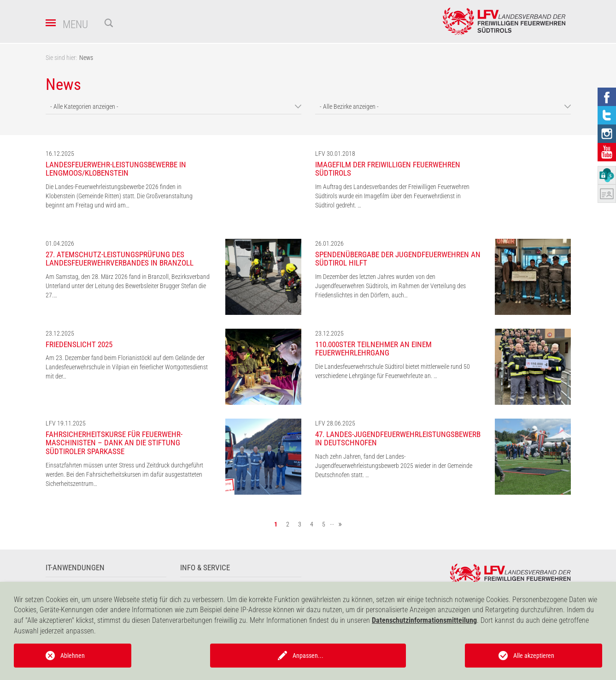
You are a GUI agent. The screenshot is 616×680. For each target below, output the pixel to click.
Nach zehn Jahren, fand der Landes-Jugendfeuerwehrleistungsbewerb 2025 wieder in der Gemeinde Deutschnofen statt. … (394, 466)
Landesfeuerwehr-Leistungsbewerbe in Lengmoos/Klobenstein (116, 169)
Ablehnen (73, 656)
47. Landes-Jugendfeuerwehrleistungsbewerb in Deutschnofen (398, 439)
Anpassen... (308, 656)
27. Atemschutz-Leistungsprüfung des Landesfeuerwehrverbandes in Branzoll (120, 259)
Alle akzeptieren (534, 656)
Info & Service (205, 568)
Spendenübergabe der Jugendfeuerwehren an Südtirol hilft (398, 259)
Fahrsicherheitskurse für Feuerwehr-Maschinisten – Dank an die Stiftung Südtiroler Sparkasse (114, 443)
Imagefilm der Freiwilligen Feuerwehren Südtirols (388, 169)
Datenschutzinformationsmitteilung (424, 620)
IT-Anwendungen (75, 568)
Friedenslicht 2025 (79, 344)
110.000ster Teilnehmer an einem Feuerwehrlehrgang (373, 349)
